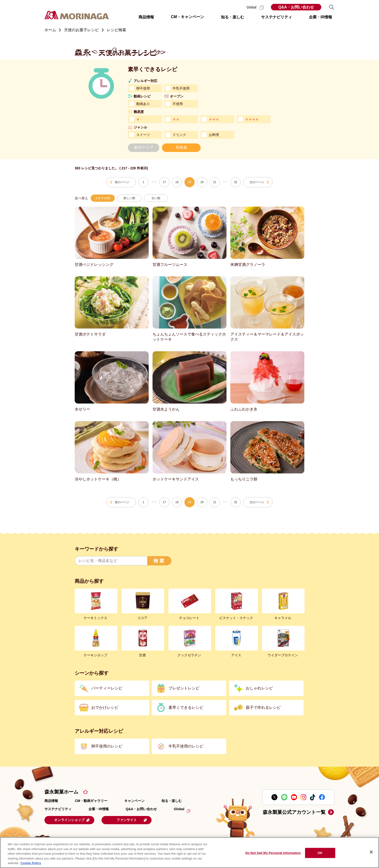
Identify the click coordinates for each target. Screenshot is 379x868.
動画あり (143, 104)
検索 (159, 561)
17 (164, 182)
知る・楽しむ (172, 801)
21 (215, 182)
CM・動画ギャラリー (91, 801)
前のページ (122, 182)
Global (255, 7)
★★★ (214, 119)
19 (189, 182)
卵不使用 (143, 88)
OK (320, 853)
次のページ (257, 182)
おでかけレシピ (105, 707)
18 (177, 182)
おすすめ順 (103, 198)
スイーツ (143, 135)
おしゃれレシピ (259, 688)
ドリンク (179, 135)
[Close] (371, 852)
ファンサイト (137, 820)
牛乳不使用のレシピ (186, 746)
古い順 (156, 198)
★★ (176, 119)
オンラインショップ (74, 820)
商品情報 (51, 801)
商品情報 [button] (146, 17)
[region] (189, 853)
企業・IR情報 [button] (321, 17)
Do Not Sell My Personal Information (273, 853)
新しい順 (129, 198)
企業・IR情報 (99, 809)
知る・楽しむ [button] (233, 17)
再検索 (181, 147)
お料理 (214, 135)
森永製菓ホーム (61, 792)
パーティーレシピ (107, 688)
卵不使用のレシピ (107, 746)
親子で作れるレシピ (263, 707)
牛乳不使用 (181, 88)
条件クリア (144, 147)
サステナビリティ (58, 809)
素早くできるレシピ (186, 707)
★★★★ (252, 119)
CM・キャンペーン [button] (187, 17)
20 (202, 182)
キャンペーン (134, 801)
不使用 (178, 104)
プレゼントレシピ (184, 688)
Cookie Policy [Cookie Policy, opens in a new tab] (31, 863)
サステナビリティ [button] (277, 17)
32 (236, 182)
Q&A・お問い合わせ (296, 7)
